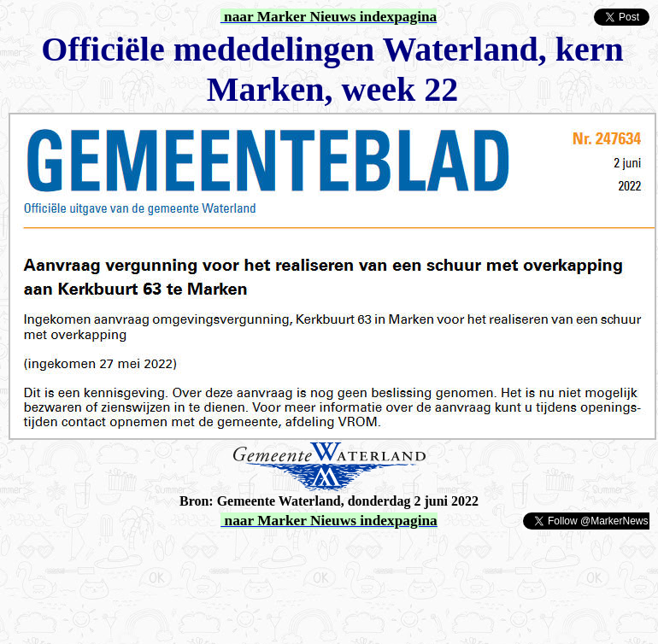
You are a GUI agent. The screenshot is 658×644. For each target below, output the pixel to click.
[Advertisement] (207, 557)
